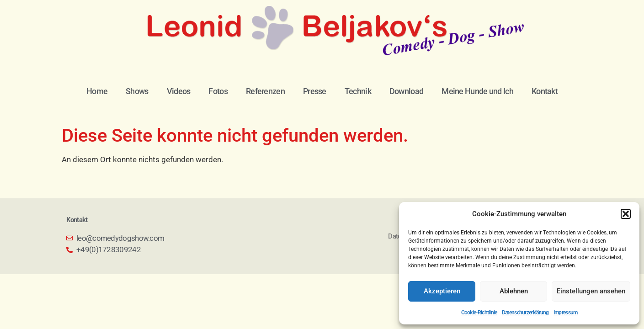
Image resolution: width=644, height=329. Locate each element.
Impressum (566, 313)
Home (97, 91)
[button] (626, 214)
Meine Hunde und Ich (477, 91)
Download (406, 91)
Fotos (218, 91)
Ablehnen (514, 291)
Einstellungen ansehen (591, 291)
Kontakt (545, 91)
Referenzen (265, 91)
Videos (179, 91)
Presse (315, 91)
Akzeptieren (442, 291)
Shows (137, 91)
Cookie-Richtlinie (479, 313)
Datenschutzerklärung (525, 313)
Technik (358, 91)
